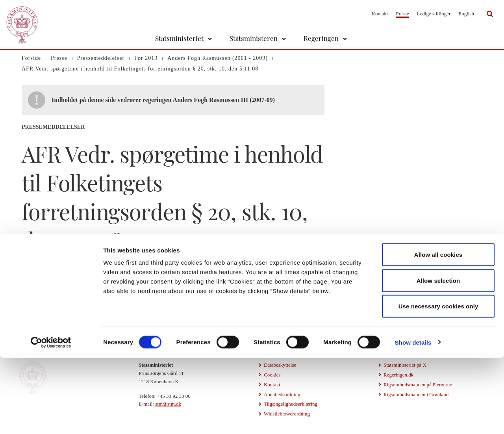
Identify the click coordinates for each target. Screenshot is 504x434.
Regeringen (321, 38)
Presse (402, 14)
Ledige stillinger (434, 14)
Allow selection (438, 357)
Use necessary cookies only (438, 382)
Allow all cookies (438, 331)
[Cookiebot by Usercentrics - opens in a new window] (51, 419)
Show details (413, 418)
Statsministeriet (179, 38)
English (466, 14)
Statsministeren (254, 38)
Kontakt (380, 14)
